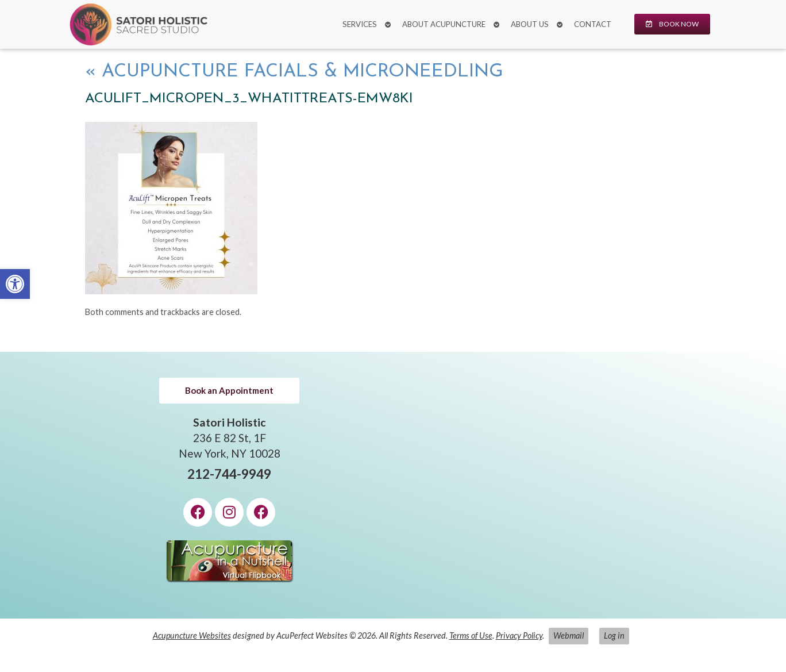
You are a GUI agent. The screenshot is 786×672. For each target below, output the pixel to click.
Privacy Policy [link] (519, 635)
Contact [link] (593, 24)
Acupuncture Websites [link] (192, 635)
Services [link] (360, 24)
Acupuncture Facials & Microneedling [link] (294, 72)
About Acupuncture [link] (444, 24)
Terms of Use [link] (471, 635)
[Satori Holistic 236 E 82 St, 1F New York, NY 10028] (557, 485)
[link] (15, 284)
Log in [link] (614, 635)
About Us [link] (530, 24)
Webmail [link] (569, 635)
